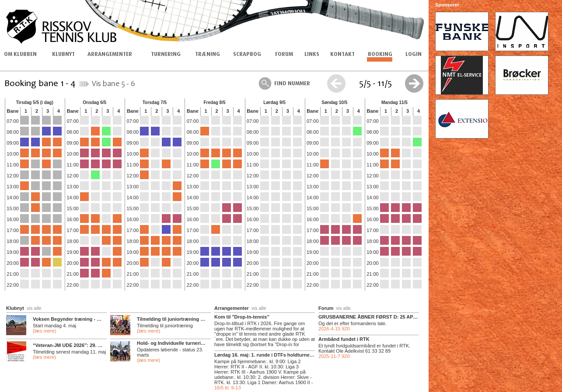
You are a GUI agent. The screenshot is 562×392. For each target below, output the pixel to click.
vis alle (34, 308)
